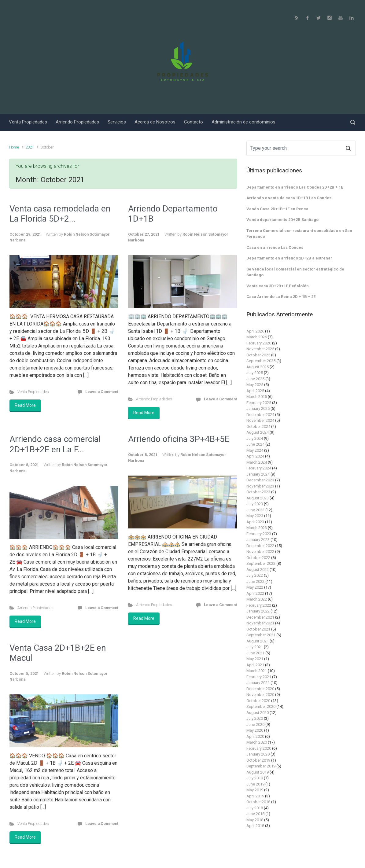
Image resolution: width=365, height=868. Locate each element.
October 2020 (258, 701)
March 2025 (257, 397)
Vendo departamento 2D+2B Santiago (282, 220)
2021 (30, 147)
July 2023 (255, 504)
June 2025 (255, 379)
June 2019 (255, 784)
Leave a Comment (102, 392)
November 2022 (260, 552)
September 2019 (261, 766)
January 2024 (258, 474)
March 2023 (257, 528)
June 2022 (255, 581)
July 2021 (255, 647)
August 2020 (258, 713)
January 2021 (258, 683)
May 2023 (255, 516)
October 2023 (258, 492)
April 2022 (255, 593)
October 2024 (258, 427)
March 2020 (257, 742)
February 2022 (259, 605)
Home (14, 147)
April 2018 (255, 826)
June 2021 (255, 653)
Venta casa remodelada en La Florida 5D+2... (60, 214)
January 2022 (258, 611)
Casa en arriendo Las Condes (275, 247)
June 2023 (255, 510)
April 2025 (255, 391)
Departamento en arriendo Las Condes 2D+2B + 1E (295, 187)
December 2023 (260, 480)
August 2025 (258, 367)
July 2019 (255, 778)
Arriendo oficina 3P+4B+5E (179, 439)
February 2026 (259, 343)
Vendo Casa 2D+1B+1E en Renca (277, 209)
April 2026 (255, 331)
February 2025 (259, 403)
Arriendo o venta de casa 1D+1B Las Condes (289, 198)
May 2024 (255, 450)
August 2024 (258, 432)
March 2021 (257, 671)
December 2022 (260, 546)
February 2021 (259, 677)
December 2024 (260, 415)
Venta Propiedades (33, 392)
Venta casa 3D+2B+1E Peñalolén (278, 286)
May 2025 (255, 385)
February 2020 (259, 748)
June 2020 (255, 725)
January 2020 (258, 754)
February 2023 (259, 534)
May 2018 (255, 820)
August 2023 (258, 498)
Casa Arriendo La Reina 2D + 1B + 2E (281, 297)
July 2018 (255, 808)
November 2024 (260, 420)
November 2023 (260, 486)
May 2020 (255, 730)
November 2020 (260, 695)
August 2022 (258, 570)
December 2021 (260, 617)
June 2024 (255, 444)
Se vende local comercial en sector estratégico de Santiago (295, 272)
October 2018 (258, 802)
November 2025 (260, 349)
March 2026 (257, 337)
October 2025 (258, 355)
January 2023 (258, 540)
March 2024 (257, 462)
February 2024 (259, 468)
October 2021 (258, 629)
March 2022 (257, 599)
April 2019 (255, 796)
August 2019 (258, 772)
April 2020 (255, 736)
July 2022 (255, 575)
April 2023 (255, 522)
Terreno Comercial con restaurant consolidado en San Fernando (299, 234)
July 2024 (255, 438)
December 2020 (260, 689)
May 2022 (255, 587)
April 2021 (255, 665)
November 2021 (260, 623)
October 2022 (258, 558)
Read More (25, 405)
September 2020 (261, 706)
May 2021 (255, 659)
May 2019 (255, 790)
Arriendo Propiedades (154, 399)
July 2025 (255, 373)
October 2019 (258, 760)
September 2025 (261, 361)
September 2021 (261, 635)
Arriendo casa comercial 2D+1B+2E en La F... (55, 444)
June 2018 (255, 814)
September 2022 (261, 563)
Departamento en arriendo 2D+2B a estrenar (289, 258)
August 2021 (258, 641)
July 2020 (255, 718)
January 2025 (258, 408)
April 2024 (255, 456)
